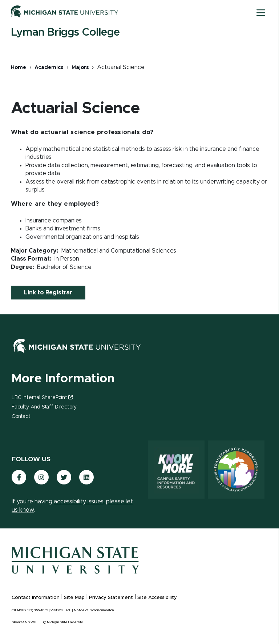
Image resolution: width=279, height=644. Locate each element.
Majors (80, 68)
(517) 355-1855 (37, 610)
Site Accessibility (157, 598)
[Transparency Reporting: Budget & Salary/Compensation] (236, 470)
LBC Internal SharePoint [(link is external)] (42, 398)
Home (19, 68)
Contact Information (36, 598)
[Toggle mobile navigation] (261, 13)
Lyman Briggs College (65, 32)
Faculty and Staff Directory (44, 407)
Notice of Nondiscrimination (94, 610)
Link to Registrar (48, 293)
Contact (21, 416)
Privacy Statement (111, 598)
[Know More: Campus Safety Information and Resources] (176, 470)
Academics (49, 68)
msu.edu (65, 610)
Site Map (74, 598)
